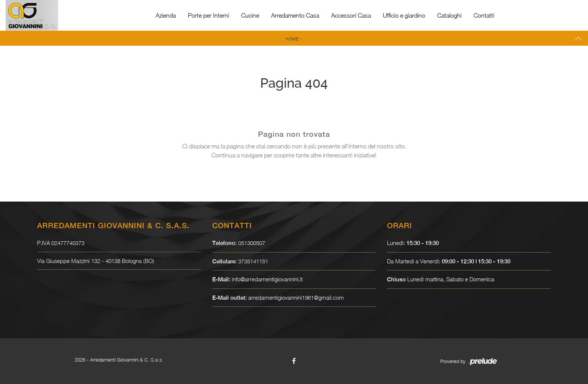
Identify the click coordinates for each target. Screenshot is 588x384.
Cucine (250, 15)
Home (292, 39)
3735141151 (253, 261)
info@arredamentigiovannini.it (267, 279)
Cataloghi (449, 15)
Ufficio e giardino (404, 15)
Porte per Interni (208, 15)
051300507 (252, 243)
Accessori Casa (351, 15)
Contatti (484, 15)
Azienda (166, 15)
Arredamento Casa (295, 15)
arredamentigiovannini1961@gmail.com (296, 297)
